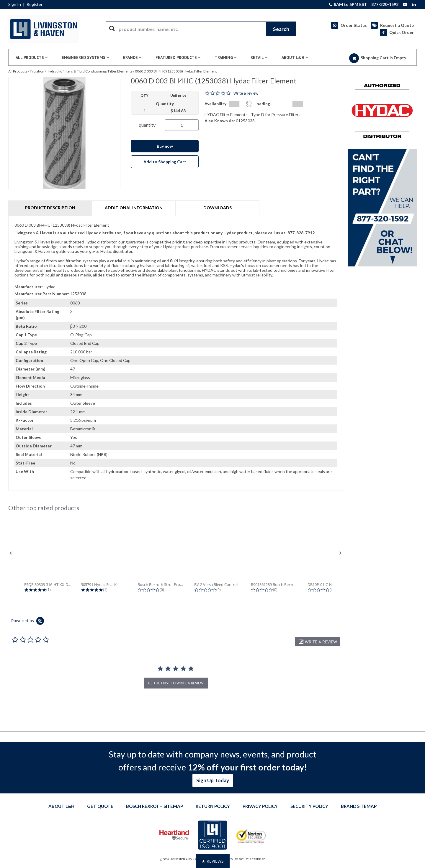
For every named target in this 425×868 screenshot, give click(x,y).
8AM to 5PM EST (348, 4)
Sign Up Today (213, 780)
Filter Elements (120, 71)
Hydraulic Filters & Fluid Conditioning (76, 71)
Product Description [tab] (50, 208)
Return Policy (213, 806)
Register (35, 4)
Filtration (37, 71)
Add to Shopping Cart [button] (165, 162)
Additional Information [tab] (134, 208)
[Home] (44, 29)
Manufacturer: (29, 287)
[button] (11, 553)
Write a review (246, 93)
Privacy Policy (260, 806)
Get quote (100, 806)
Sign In (15, 4)
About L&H (61, 806)
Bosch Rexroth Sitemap (155, 806)
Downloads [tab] (218, 208)
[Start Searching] (281, 29)
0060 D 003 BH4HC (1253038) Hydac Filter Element (176, 71)
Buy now (165, 146)
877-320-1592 (385, 4)
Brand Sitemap (359, 806)
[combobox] (201, 29)
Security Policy (309, 806)
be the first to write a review (176, 683)
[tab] (176, 353)
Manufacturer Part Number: (42, 294)
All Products (18, 71)
